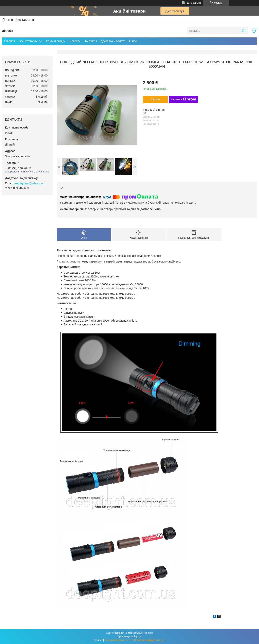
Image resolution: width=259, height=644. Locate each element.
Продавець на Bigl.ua (129, 637)
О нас (133, 41)
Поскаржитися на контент (119, 640)
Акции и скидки (55, 41)
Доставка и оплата (113, 41)
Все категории (28, 41)
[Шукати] (243, 31)
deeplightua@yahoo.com (29, 183)
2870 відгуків (194, 3)
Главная (9, 41)
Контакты (90, 41)
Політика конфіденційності (150, 640)
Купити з (183, 99)
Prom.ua (148, 633)
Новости (75, 41)
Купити (156, 99)
